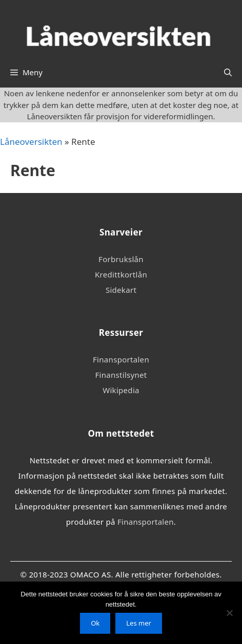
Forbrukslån (121, 259)
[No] (229, 613)
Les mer (139, 623)
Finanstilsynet (121, 375)
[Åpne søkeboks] (228, 72)
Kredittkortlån (121, 274)
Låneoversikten (31, 142)
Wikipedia (121, 390)
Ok (95, 623)
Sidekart (121, 290)
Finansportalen (121, 359)
